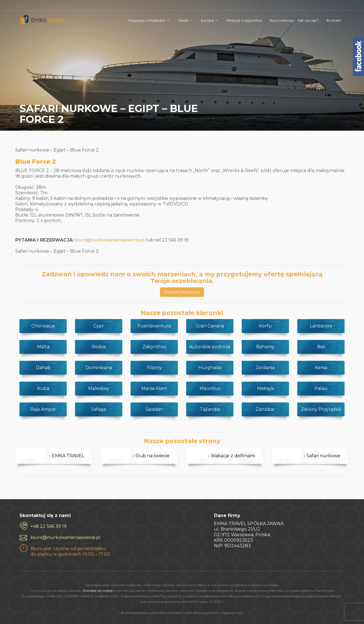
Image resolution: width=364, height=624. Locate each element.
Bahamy (265, 347)
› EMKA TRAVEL (67, 456)
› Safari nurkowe (322, 456)
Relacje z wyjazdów (244, 20)
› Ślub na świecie (151, 456)
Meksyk (265, 388)
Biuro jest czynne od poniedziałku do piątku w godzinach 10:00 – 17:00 (70, 551)
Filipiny (154, 368)
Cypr (99, 326)
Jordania (265, 368)
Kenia (321, 368)
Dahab (43, 368)
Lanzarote (321, 326)
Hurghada (210, 368)
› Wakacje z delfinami (232, 456)
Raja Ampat (43, 409)
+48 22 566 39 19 (48, 526)
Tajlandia (210, 409)
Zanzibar (265, 409)
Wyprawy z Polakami (147, 20)
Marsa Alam (154, 388)
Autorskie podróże (210, 347)
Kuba (43, 388)
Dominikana (99, 368)
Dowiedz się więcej (98, 591)
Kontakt (334, 20)
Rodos (99, 347)
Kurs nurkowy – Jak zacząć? (294, 20)
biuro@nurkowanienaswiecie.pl (110, 240)
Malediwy (99, 388)
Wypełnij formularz (182, 292)
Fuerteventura (154, 326)
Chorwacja (43, 326)
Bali (321, 347)
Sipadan (154, 409)
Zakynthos (154, 347)
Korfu (265, 326)
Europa (207, 20)
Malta (43, 347)
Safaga (99, 409)
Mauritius (210, 388)
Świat (183, 20)
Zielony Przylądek (321, 409)
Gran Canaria (210, 326)
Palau (321, 388)
